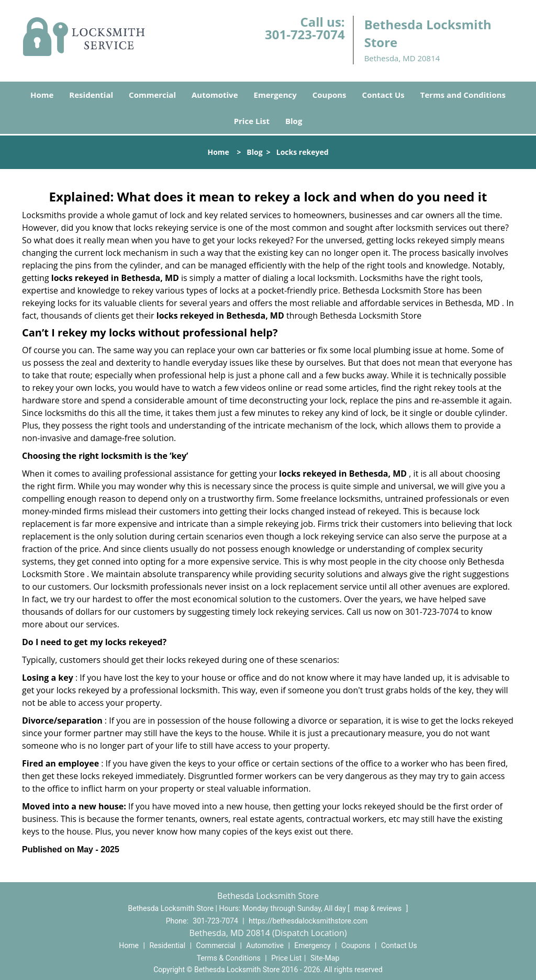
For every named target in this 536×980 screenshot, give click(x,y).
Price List (252, 121)
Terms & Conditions (229, 958)
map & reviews (378, 908)
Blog (294, 121)
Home (42, 95)
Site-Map (325, 958)
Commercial (152, 95)
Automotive (215, 95)
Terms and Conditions (463, 95)
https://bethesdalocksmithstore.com (308, 921)
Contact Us (383, 95)
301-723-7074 (305, 34)
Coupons (330, 95)
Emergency (275, 95)
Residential (91, 95)
